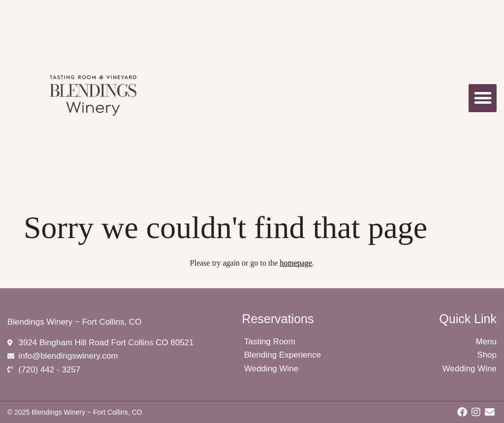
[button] (483, 98)
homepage (296, 263)
